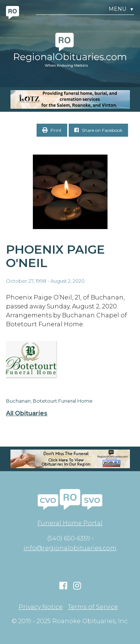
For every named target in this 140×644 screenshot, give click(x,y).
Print (52, 130)
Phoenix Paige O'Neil (55, 256)
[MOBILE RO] (70, 99)
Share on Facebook (98, 130)
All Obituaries (27, 413)
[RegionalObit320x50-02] (70, 459)
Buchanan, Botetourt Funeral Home (49, 401)
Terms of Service (93, 607)
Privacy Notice (41, 607)
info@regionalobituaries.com (70, 548)
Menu (121, 9)
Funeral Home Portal (70, 523)
